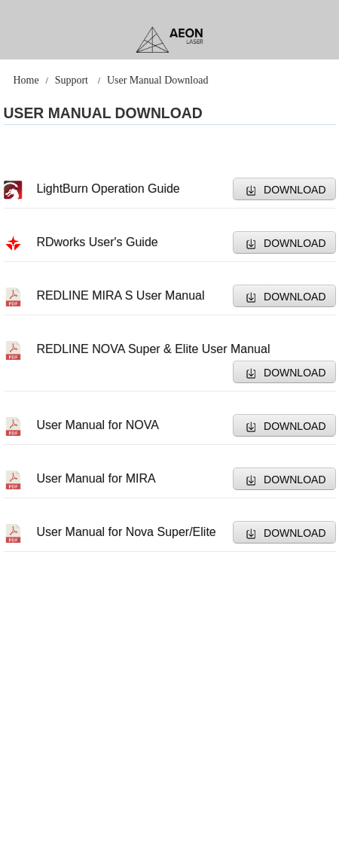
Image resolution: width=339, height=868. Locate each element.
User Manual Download (158, 80)
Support (72, 80)
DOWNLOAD (295, 190)
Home (26, 80)
